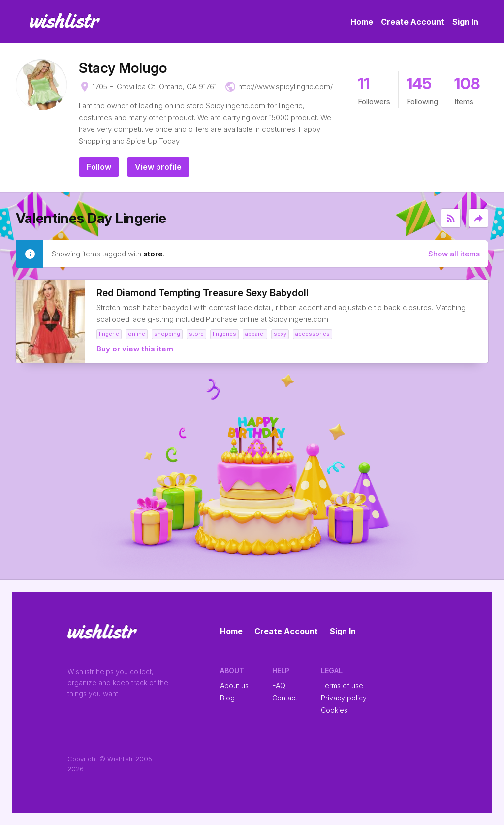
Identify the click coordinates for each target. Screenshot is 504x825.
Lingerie (109, 334)
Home (362, 22)
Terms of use (342, 685)
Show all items (454, 254)
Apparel (255, 334)
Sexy (280, 334)
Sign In (465, 22)
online (137, 334)
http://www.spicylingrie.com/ (285, 86)
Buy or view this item (135, 349)
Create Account (413, 22)
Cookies (334, 710)
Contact (285, 698)
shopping (167, 334)
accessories (313, 334)
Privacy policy (344, 698)
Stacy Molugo (123, 68)
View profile (158, 167)
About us (234, 685)
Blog (227, 698)
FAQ (279, 685)
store (196, 334)
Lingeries (224, 334)
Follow (99, 167)
